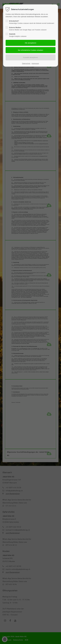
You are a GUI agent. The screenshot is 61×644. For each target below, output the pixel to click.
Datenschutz (26, 63)
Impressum (35, 63)
